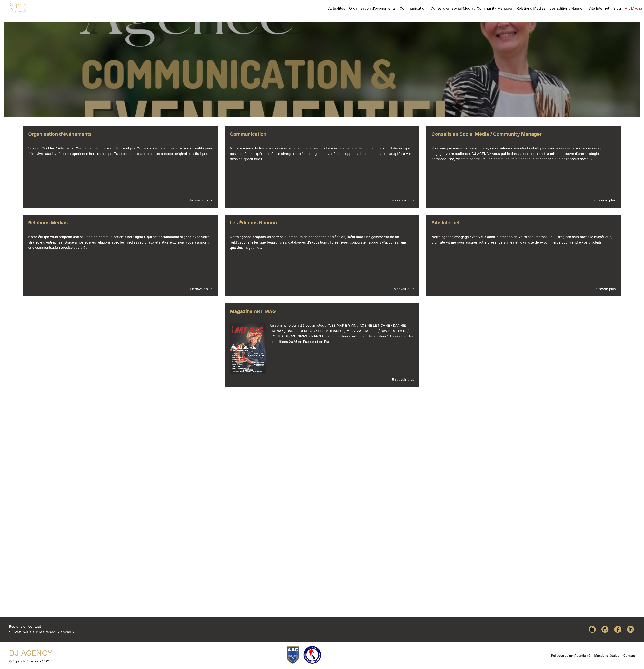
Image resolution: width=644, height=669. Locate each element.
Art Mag (633, 8)
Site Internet (599, 8)
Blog (617, 8)
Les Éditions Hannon (567, 8)
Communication (413, 8)
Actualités (337, 8)
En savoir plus (201, 200)
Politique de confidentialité (571, 656)
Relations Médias (531, 8)
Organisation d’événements (372, 8)
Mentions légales (607, 656)
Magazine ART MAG (253, 311)
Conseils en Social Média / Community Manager (471, 8)
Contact (629, 656)
